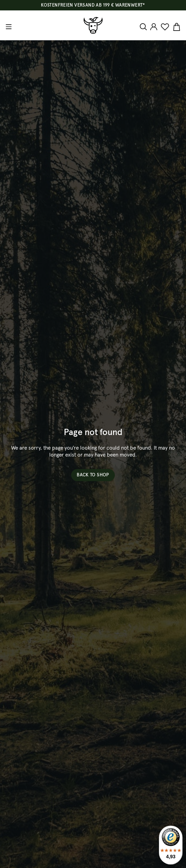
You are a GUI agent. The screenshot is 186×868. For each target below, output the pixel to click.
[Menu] (10, 27)
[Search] (144, 27)
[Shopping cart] (176, 27)
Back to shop (93, 475)
